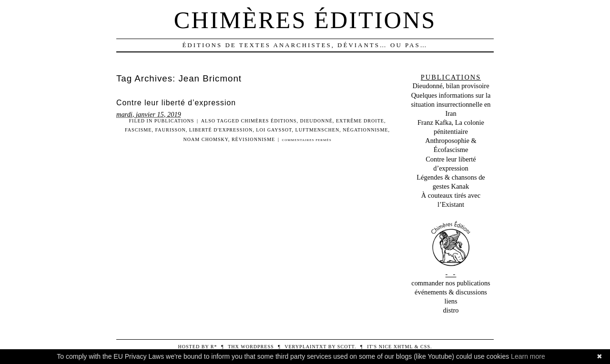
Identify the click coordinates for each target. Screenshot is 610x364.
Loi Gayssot (274, 130)
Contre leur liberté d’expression (176, 103)
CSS (425, 347)
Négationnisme (365, 130)
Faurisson (171, 130)
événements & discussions (451, 292)
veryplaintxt (305, 347)
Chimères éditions (305, 20)
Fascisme (138, 130)
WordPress (257, 347)
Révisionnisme (253, 139)
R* (214, 347)
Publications (174, 121)
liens (451, 301)
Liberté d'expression (221, 130)
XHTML (403, 347)
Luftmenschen (318, 130)
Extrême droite (360, 121)
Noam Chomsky (205, 139)
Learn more (528, 356)
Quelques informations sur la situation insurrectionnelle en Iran (451, 104)
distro (451, 310)
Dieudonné (316, 121)
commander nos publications (451, 283)
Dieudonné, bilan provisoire (451, 86)
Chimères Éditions (269, 121)
